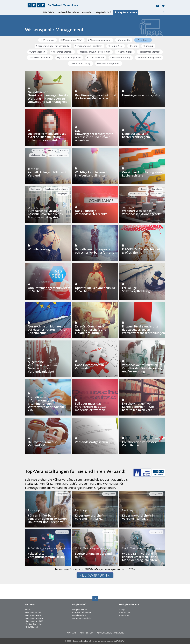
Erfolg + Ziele (115, 46)
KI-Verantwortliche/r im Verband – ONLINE (139, 517)
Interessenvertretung (139, 194)
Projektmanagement (149, 52)
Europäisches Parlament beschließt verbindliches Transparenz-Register (45, 214)
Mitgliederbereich (126, 12)
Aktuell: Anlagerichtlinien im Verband (48, 174)
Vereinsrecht (157, 194)
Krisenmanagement (62, 52)
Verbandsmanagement (149, 58)
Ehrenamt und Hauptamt (89, 46)
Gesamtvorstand (34, 612)
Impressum (87, 633)
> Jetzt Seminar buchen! (95, 575)
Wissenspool (126, 612)
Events (133, 46)
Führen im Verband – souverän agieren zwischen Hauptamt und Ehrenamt (47, 519)
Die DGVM (49, 12)
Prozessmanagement (40, 58)
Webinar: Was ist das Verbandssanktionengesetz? (142, 212)
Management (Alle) (71, 40)
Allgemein (144, 189)
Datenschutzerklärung (111, 633)
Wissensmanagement (108, 63)
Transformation (95, 58)
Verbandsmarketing (80, 63)
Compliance (143, 40)
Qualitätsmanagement (69, 58)
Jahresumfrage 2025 (35, 615)
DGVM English (32, 627)
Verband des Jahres (68, 12)
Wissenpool (47, 40)
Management (62, 494)
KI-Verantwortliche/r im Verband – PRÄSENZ (92, 517)
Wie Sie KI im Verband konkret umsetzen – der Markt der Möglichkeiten (139, 557)
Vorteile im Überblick (82, 612)
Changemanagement (100, 40)
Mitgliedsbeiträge (38, 155)
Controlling (52, 150)
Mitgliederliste (79, 615)
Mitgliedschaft (104, 12)
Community (123, 40)
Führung (148, 46)
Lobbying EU (62, 194)
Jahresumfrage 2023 (35, 621)
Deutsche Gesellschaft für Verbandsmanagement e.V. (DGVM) (99, 641)
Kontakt (71, 633)
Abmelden (125, 615)
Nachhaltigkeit (124, 52)
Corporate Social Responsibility (53, 46)
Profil (29, 609)
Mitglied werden (80, 609)
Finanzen (64, 150)
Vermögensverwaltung (58, 155)
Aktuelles (87, 12)
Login (123, 609)
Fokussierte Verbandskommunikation (46, 555)
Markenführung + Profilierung (94, 52)
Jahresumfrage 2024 (35, 618)
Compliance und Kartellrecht (56, 189)
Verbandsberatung (120, 58)
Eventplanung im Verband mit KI (93, 555)
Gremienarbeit (37, 52)
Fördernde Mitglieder (83, 618)
